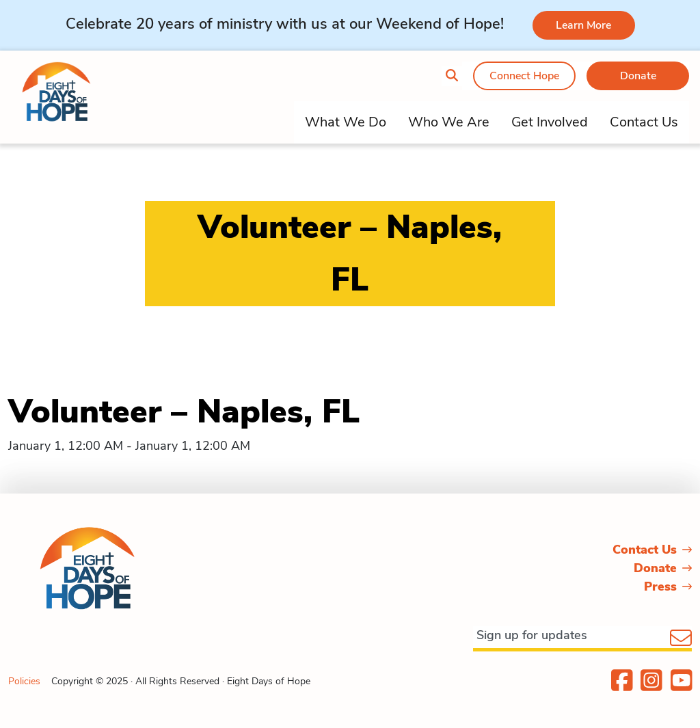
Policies (24, 681)
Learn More (583, 25)
